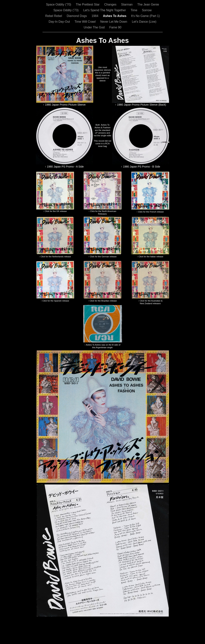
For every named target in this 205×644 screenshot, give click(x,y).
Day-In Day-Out (60, 22)
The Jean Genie (148, 4)
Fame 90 (115, 27)
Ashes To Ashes (115, 16)
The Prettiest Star (88, 4)
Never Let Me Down (114, 22)
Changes (111, 4)
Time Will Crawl (86, 22)
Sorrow (147, 10)
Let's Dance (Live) (144, 22)
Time (134, 10)
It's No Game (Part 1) (145, 16)
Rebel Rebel (54, 16)
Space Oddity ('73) (66, 10)
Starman (127, 4)
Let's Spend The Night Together (105, 10)
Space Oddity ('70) (59, 4)
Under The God (95, 27)
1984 (95, 16)
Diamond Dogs (77, 16)
